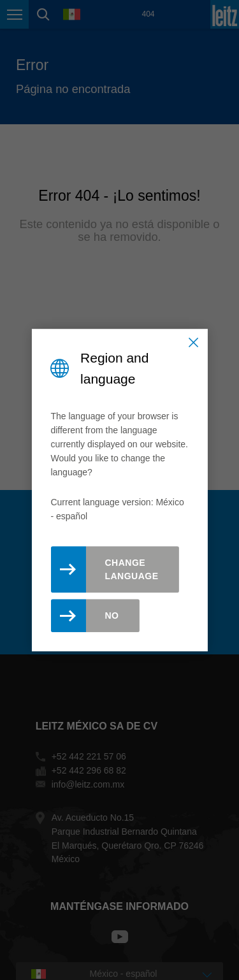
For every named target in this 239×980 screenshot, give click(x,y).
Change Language (131, 569)
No (112, 616)
